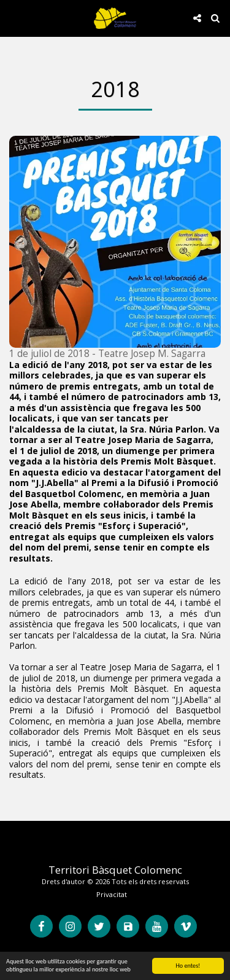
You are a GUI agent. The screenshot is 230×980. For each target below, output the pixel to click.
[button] (13, 18)
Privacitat (112, 894)
